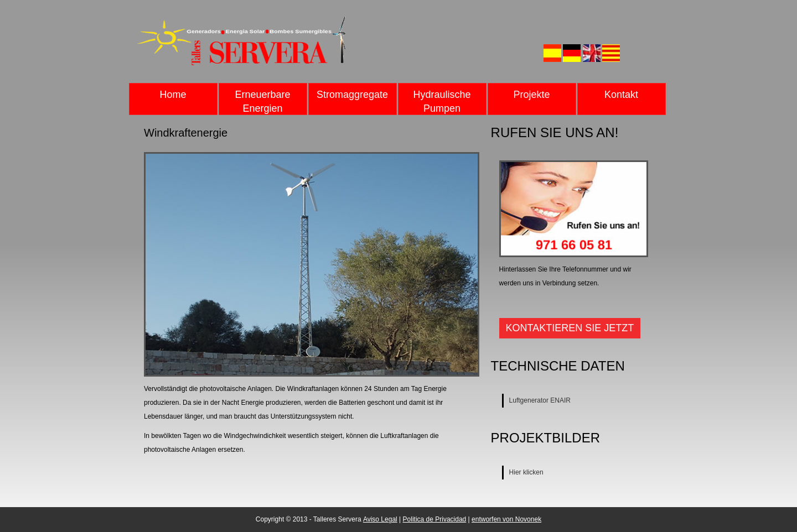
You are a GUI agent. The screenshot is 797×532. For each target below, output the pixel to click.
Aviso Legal (380, 519)
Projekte (531, 95)
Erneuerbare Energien (262, 101)
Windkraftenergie (186, 133)
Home (173, 95)
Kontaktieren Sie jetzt (570, 328)
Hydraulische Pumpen (442, 101)
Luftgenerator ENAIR (540, 400)
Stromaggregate (352, 95)
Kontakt (621, 95)
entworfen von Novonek (506, 519)
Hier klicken (526, 472)
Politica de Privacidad (435, 519)
